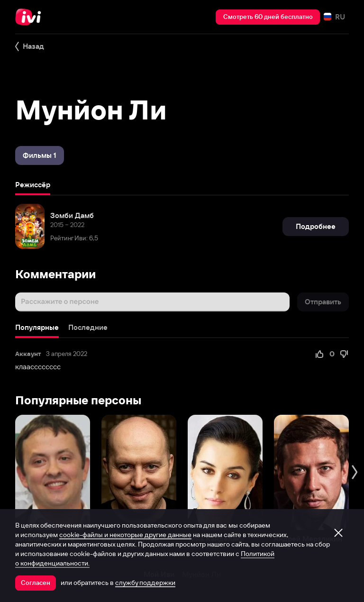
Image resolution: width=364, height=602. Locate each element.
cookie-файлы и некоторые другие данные (125, 535)
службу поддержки (145, 583)
